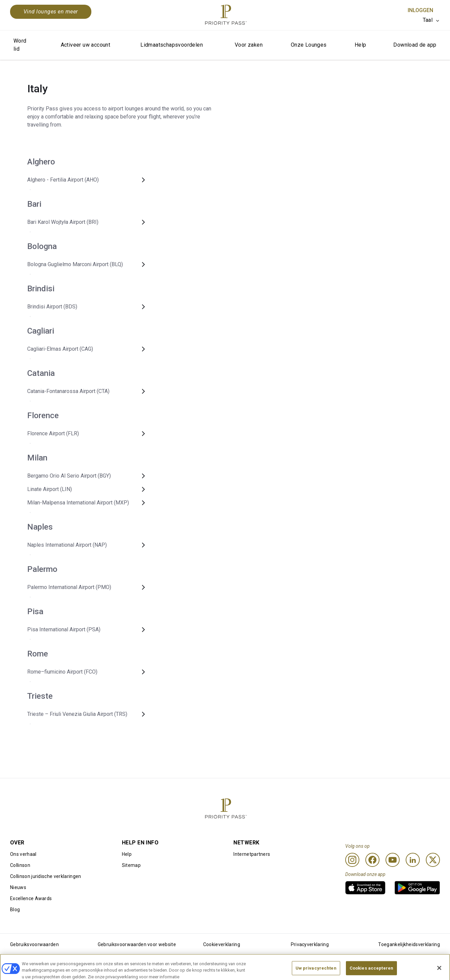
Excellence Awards (31, 898)
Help (361, 45)
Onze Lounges (309, 45)
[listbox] (431, 20)
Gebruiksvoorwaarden (34, 944)
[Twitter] (433, 860)
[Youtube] (393, 860)
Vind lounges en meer (51, 12)
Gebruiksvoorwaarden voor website (137, 944)
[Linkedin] (413, 860)
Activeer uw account (86, 45)
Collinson (20, 865)
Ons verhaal (23, 854)
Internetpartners (252, 854)
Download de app (415, 45)
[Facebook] (372, 860)
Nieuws (18, 887)
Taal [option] (428, 20)
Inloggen (420, 10)
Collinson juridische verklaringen (46, 876)
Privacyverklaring (310, 944)
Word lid (20, 45)
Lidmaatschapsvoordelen (172, 45)
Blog (15, 910)
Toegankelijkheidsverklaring (409, 944)
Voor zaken (249, 45)
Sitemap (131, 865)
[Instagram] (352, 860)
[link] (365, 888)
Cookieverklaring (222, 944)
